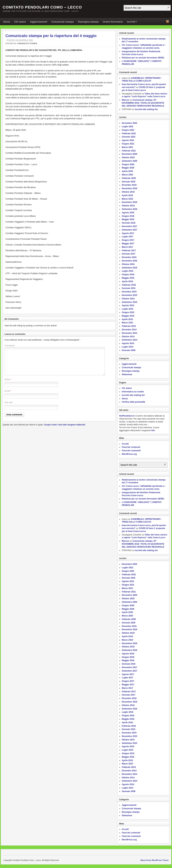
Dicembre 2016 (129, 257)
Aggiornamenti (39, 22)
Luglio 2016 (128, 271)
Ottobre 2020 (128, 158)
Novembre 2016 (130, 261)
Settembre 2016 (130, 268)
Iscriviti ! (132, 22)
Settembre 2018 (130, 209)
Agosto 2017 (128, 233)
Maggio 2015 (128, 316)
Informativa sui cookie (133, 392)
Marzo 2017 (127, 247)
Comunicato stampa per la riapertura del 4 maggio (51, 36)
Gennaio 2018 (129, 223)
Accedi (125, 444)
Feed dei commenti (131, 451)
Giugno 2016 (128, 274)
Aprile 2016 (127, 281)
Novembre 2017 (130, 226)
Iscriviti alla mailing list (146, 109)
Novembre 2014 (130, 333)
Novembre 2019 (130, 188)
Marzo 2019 (127, 199)
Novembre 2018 (130, 202)
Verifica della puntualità (133, 402)
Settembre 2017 (130, 230)
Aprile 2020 (127, 171)
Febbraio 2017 (129, 251)
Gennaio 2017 (129, 254)
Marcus (125, 100)
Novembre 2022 (130, 123)
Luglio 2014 (128, 347)
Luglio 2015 (128, 309)
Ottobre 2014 (128, 337)
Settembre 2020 (130, 161)
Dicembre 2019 (129, 185)
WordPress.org (129, 454)
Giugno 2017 (128, 240)
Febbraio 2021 (129, 151)
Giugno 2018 (128, 216)
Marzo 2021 (127, 147)
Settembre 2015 (130, 302)
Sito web (9, 402)
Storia (7, 22)
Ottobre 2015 (128, 299)
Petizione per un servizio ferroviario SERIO (143, 58)
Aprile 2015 (127, 319)
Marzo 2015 (127, 323)
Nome (7, 380)
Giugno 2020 (128, 164)
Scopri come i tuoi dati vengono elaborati (65, 425)
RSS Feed (167, 22)
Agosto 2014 (128, 343)
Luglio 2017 (128, 237)
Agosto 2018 (128, 213)
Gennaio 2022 (129, 137)
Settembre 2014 (130, 340)
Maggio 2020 (128, 168)
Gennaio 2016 (129, 288)
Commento (10, 346)
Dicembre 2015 (129, 292)
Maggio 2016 (128, 278)
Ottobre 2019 (128, 192)
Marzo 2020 (127, 175)
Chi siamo (20, 22)
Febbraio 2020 (129, 178)
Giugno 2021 (128, 144)
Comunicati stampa (62, 22)
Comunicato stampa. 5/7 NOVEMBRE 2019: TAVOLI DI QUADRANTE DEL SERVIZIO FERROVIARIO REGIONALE (143, 103)
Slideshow (127, 374)
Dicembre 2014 (129, 330)
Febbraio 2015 (129, 326)
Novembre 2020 (130, 154)
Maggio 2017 (128, 244)
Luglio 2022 (128, 127)
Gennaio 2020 (129, 182)
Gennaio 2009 (129, 350)
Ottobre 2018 (128, 206)
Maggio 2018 (128, 219)
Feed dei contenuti (131, 447)
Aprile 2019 (127, 195)
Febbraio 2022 (129, 134)
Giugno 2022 (128, 130)
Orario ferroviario (113, 22)
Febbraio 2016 (129, 285)
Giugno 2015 (128, 312)
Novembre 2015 (130, 295)
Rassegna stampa (88, 22)
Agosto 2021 (128, 140)
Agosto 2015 (128, 305)
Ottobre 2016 (128, 264)
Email (7, 391)
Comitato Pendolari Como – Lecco (42, 7)
